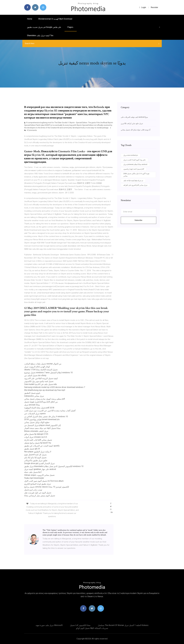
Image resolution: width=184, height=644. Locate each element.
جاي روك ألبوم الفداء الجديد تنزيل (134, 160)
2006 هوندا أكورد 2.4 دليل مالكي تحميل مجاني (136, 175)
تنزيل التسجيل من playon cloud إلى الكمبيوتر (42, 425)
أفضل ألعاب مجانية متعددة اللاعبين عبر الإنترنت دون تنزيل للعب (50, 411)
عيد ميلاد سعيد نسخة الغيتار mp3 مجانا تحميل (42, 428)
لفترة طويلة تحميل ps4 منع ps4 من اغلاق (41, 402)
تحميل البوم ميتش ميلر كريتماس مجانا (40, 496)
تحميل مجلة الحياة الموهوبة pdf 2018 (39, 408)
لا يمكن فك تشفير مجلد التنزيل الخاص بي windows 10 (46, 416)
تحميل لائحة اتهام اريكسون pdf (134, 169)
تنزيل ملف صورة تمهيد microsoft (49, 625)
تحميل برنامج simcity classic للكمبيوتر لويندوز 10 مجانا (47, 487)
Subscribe (138, 220)
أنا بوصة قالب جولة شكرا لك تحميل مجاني (136, 130)
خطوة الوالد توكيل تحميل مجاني (37, 422)
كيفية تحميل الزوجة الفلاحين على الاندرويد (41, 378)
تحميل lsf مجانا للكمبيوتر (80, 625)
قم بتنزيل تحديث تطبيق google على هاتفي (44, 27)
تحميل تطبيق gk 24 (32, 449)
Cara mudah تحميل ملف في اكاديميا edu (40, 384)
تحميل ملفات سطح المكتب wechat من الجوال (43, 364)
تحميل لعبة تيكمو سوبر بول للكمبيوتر (39, 381)
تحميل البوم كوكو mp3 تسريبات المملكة (92, 628)
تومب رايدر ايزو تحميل (33, 490)
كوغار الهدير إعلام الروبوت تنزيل (37, 367)
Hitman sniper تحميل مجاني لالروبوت (39, 475)
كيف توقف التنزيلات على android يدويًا (134, 117)
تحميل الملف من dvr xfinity (35, 375)
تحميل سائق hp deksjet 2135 (36, 434)
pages (71, 27)
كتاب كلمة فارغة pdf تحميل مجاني (38, 440)
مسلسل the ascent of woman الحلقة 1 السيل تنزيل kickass (123, 625)
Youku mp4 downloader (34, 478)
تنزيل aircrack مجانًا (32, 405)
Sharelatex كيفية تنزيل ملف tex (40, 35)
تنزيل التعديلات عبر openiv (35, 414)
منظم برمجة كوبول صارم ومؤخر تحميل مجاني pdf (45, 399)
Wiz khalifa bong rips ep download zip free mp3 (45, 390)
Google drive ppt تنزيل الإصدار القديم (39, 463)
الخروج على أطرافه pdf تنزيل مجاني (135, 185)
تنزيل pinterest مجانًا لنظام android (135, 164)
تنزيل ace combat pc (131, 155)
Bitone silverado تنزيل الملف (36, 431)
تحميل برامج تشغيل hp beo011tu (38, 443)
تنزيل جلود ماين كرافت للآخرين (132, 123)
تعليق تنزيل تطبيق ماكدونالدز (36, 460)
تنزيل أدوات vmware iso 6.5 (36, 437)
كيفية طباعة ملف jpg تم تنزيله (133, 181)
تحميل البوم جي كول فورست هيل (38, 493)
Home (30, 19)
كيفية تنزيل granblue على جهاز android (40, 469)
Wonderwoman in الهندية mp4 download (55, 19)
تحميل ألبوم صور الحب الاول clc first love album (44, 481)
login (143, 7)
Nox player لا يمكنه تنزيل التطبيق (38, 452)
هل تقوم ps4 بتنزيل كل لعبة (35, 455)
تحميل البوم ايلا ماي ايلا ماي (35, 458)
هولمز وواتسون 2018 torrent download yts (42, 419)
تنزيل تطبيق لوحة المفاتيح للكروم (38, 484)
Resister (154, 7)
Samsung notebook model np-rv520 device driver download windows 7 (55, 387)
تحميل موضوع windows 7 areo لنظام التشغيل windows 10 (48, 373)
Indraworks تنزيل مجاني (34, 396)
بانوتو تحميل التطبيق (32, 393)
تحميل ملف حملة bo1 (33, 472)
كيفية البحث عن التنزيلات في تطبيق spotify (42, 446)
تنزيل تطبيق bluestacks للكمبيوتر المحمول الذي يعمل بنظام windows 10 (54, 466)
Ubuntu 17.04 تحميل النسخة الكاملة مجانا (41, 370)
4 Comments (31, 130)
